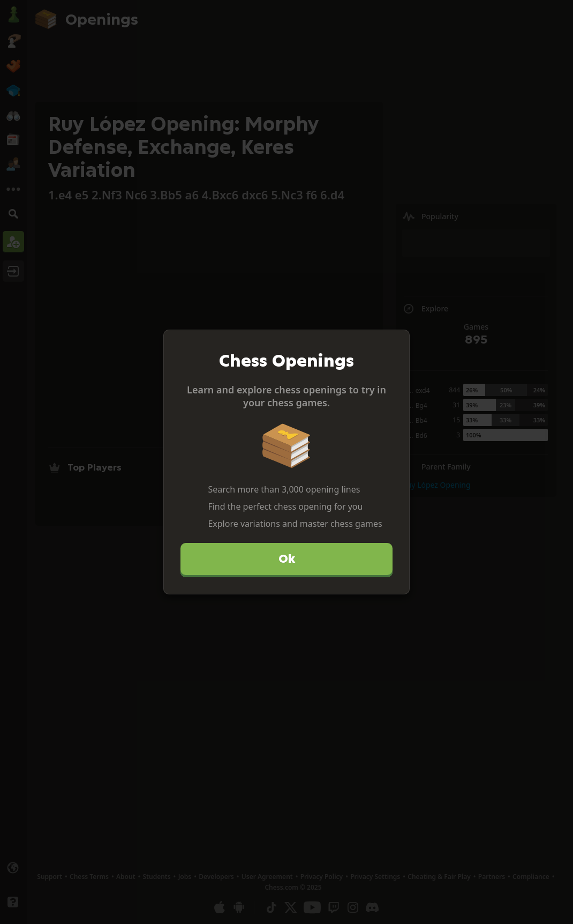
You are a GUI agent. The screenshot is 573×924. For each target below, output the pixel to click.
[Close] (397, 342)
